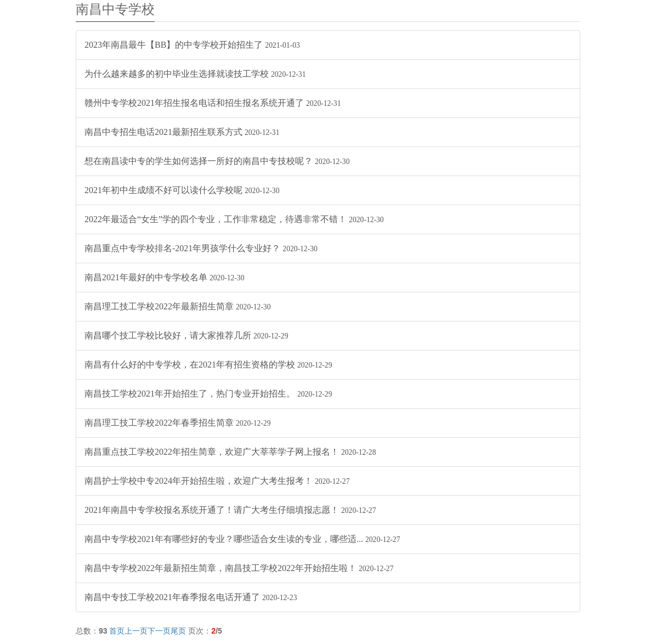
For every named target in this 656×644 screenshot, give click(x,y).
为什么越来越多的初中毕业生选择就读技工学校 (195, 74)
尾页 (178, 631)
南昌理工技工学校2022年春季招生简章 (177, 423)
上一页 (136, 631)
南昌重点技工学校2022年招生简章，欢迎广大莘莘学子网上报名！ (230, 452)
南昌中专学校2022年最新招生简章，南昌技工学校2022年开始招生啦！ (239, 568)
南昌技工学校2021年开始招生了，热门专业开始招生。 (208, 394)
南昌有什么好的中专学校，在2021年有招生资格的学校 (208, 365)
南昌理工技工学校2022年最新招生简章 (177, 306)
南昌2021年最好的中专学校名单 (164, 277)
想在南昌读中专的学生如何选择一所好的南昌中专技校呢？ (217, 161)
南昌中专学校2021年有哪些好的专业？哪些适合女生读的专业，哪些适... (242, 539)
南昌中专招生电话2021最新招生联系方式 (182, 132)
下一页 (159, 631)
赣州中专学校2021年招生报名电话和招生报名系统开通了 (213, 103)
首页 (117, 631)
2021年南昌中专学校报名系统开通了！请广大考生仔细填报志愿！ (230, 510)
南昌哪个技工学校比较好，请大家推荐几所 (186, 335)
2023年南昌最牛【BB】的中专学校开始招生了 (192, 45)
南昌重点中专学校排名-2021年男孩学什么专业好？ (201, 248)
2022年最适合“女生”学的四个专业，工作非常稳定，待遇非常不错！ (234, 219)
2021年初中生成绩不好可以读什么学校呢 (182, 190)
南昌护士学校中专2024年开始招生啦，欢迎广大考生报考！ (217, 481)
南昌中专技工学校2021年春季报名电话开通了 (191, 597)
